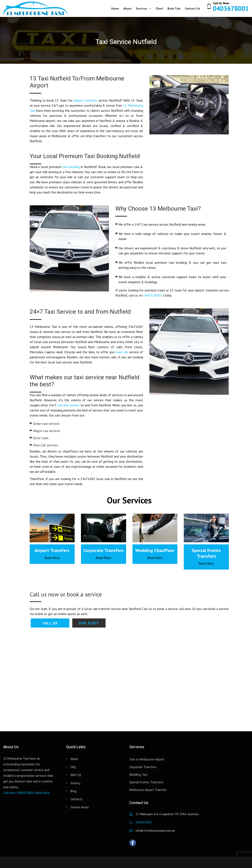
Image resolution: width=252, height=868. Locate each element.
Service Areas (80, 807)
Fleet (159, 8)
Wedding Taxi (138, 775)
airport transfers (86, 100)
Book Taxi (174, 8)
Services (144, 8)
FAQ (73, 767)
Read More (52, 558)
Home (115, 8)
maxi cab (122, 352)
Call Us (50, 623)
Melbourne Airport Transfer (148, 790)
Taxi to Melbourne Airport (147, 759)
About (127, 8)
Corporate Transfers (143, 767)
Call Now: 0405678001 (19, 793)
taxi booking (71, 167)
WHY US (76, 775)
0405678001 (231, 8)
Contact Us (192, 8)
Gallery (75, 783)
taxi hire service (68, 405)
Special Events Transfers (146, 782)
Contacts (76, 799)
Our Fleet (89, 623)
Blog (73, 791)
